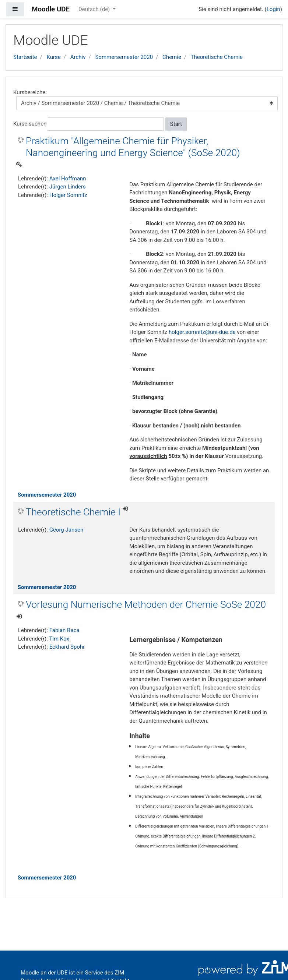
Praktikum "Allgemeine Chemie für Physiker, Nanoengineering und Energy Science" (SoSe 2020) (133, 147)
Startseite (25, 57)
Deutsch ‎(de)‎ (95, 9)
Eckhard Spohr (67, 647)
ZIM (119, 973)
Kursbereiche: (30, 92)
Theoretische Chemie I (73, 512)
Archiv (78, 57)
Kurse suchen (30, 124)
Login (273, 9)
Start (176, 124)
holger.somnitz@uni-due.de (202, 332)
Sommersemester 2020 (124, 57)
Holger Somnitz (68, 195)
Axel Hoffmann (68, 179)
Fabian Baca (64, 630)
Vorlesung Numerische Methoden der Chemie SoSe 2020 (146, 604)
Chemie (172, 57)
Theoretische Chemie (217, 57)
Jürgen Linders (68, 187)
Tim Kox (59, 639)
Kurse (53, 57)
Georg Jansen (66, 530)
